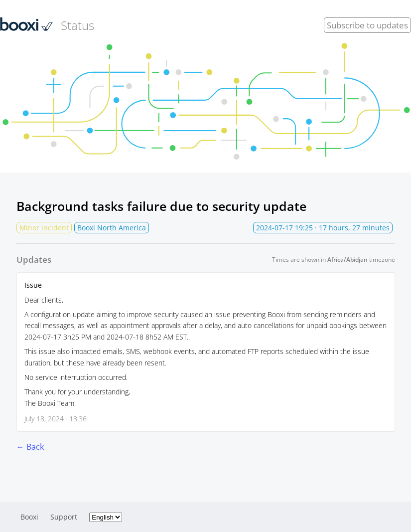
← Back (30, 447)
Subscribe (367, 25)
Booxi (29, 517)
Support (64, 517)
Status (47, 25)
